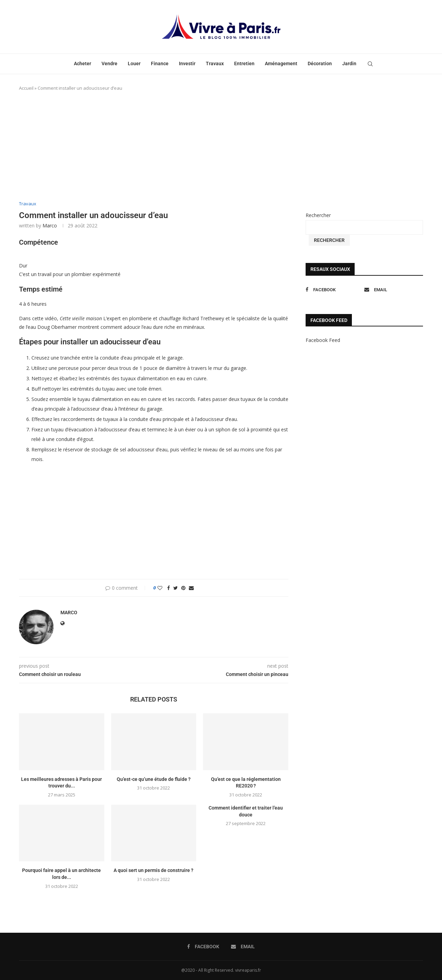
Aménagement (281, 63)
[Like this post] (160, 588)
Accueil (26, 88)
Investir (187, 63)
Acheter (83, 63)
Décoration (320, 63)
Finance (160, 63)
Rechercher (318, 215)
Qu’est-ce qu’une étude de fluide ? (154, 779)
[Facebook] (333, 290)
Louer (134, 63)
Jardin (349, 63)
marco (50, 226)
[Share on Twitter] (176, 588)
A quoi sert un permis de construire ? (153, 870)
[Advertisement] (154, 146)
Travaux (215, 63)
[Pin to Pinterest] (183, 588)
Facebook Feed (323, 340)
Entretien (244, 63)
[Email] (392, 290)
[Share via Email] (191, 588)
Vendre (109, 63)
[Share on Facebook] (169, 588)
